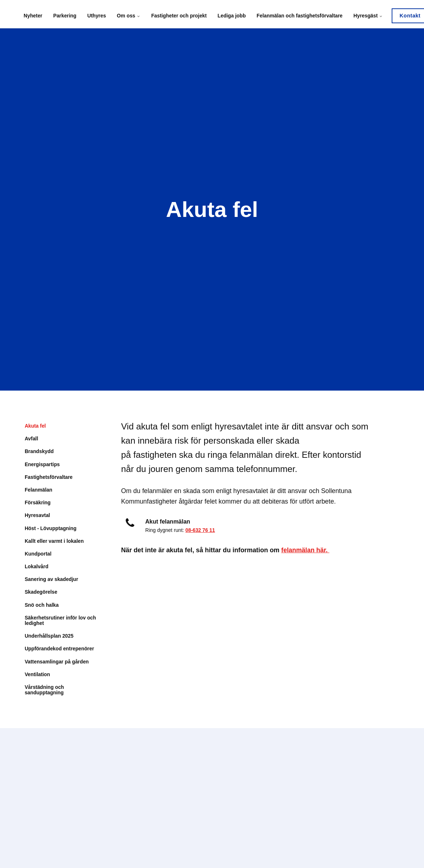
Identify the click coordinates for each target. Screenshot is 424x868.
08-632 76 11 (200, 530)
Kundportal (38, 554)
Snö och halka (42, 606)
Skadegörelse (41, 593)
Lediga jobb (229, 14)
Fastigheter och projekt (177, 14)
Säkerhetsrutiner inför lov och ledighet (56, 621)
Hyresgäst (364, 14)
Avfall (32, 439)
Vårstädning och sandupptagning (45, 691)
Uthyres (96, 14)
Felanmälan (39, 490)
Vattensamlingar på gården (57, 663)
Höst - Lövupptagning (51, 529)
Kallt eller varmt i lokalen (55, 542)
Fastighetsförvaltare (49, 477)
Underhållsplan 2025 (49, 637)
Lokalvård (37, 567)
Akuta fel (35, 426)
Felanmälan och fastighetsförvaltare (296, 14)
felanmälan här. (306, 550)
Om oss (128, 14)
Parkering (64, 14)
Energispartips (43, 464)
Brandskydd (39, 452)
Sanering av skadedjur (52, 580)
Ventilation (38, 676)
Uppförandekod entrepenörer (60, 650)
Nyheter (33, 14)
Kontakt (406, 14)
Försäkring (38, 503)
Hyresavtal (38, 516)
